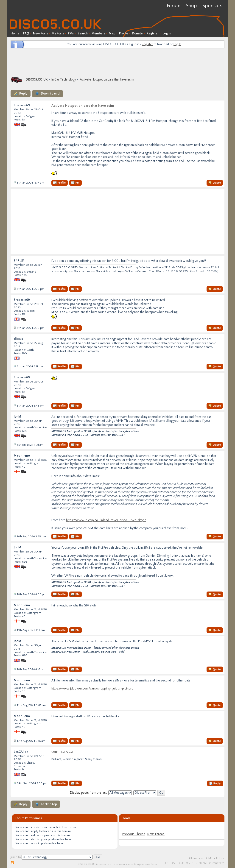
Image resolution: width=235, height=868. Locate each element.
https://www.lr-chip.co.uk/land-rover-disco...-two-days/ (106, 520)
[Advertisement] (117, 62)
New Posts (41, 33)
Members (98, 33)
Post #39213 (14, 630)
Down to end (50, 94)
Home (15, 33)
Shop (191, 6)
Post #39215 (14, 705)
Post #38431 (14, 328)
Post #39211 (14, 536)
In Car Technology (64, 80)
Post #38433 (14, 366)
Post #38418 (14, 182)
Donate (137, 33)
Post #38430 (14, 289)
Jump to (16, 857)
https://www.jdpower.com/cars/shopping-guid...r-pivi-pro (92, 689)
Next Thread (156, 834)
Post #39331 (14, 783)
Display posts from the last (88, 793)
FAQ (26, 33)
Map (112, 33)
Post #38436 (14, 405)
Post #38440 (14, 444)
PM (77, 183)
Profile (124, 33)
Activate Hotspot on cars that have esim (107, 80)
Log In (167, 33)
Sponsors (212, 6)
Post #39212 (14, 594)
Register (153, 33)
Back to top (49, 804)
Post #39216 (14, 741)
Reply (23, 94)
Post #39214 (14, 669)
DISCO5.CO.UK (37, 80)
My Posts (58, 33)
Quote (217, 183)
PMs (71, 33)
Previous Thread (134, 834)
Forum (174, 6)
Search (83, 33)
